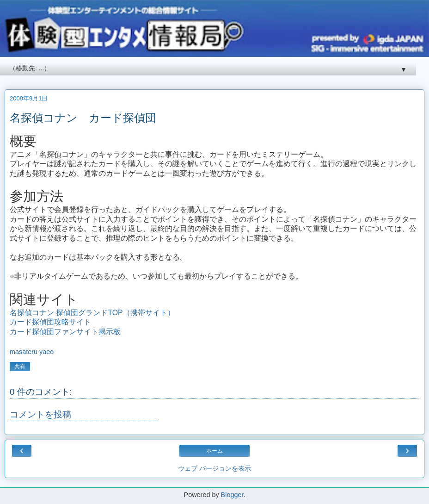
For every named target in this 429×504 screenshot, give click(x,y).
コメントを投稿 (40, 414)
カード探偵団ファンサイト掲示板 (65, 332)
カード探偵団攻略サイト (50, 322)
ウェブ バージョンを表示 (214, 468)
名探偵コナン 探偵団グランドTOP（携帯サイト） (92, 313)
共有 (20, 367)
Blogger (232, 495)
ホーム (214, 451)
